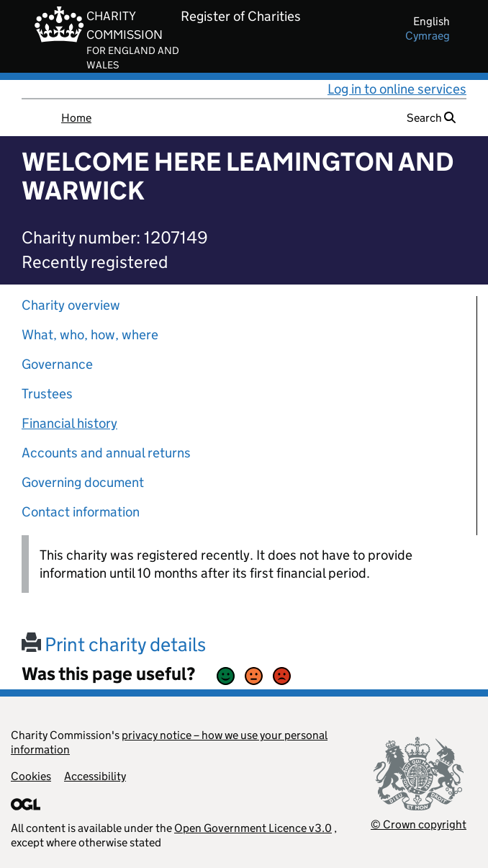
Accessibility (95, 776)
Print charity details (114, 644)
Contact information (81, 512)
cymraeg (428, 36)
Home (76, 118)
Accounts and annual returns (106, 453)
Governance (57, 364)
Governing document (83, 482)
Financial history (69, 423)
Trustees (47, 394)
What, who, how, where (90, 335)
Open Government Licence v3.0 (253, 828)
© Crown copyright (419, 824)
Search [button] (431, 118)
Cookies (31, 776)
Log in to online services (397, 89)
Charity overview (71, 305)
